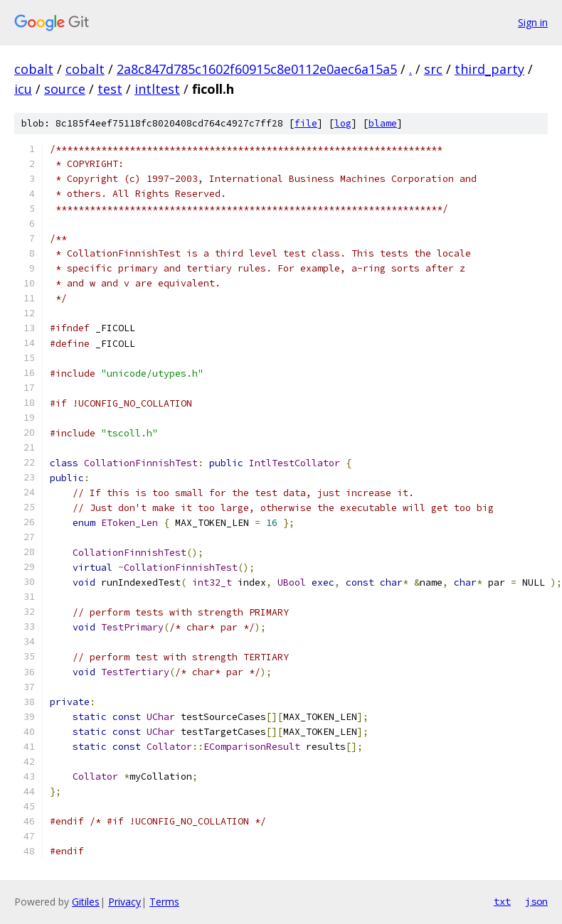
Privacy (124, 902)
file (306, 123)
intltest (157, 89)
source (65, 89)
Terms (164, 902)
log (343, 123)
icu (23, 89)
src (433, 69)
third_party (489, 69)
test (110, 89)
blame (383, 123)
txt (502, 901)
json (536, 901)
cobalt (34, 69)
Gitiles (86, 902)
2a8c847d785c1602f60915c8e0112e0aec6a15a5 (257, 69)
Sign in (533, 22)
